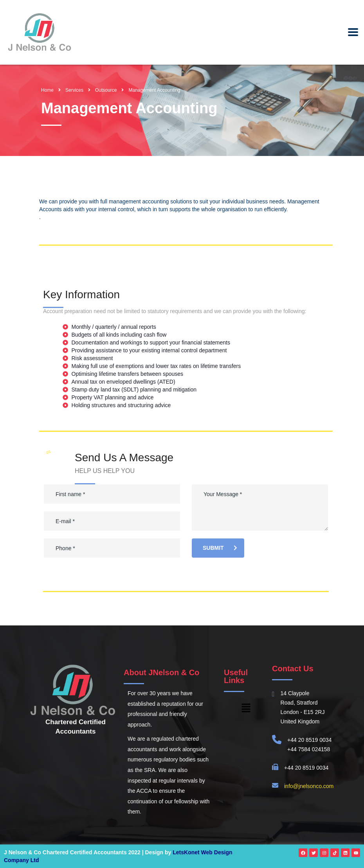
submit (220, 548)
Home (47, 90)
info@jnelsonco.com (309, 786)
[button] (246, 709)
